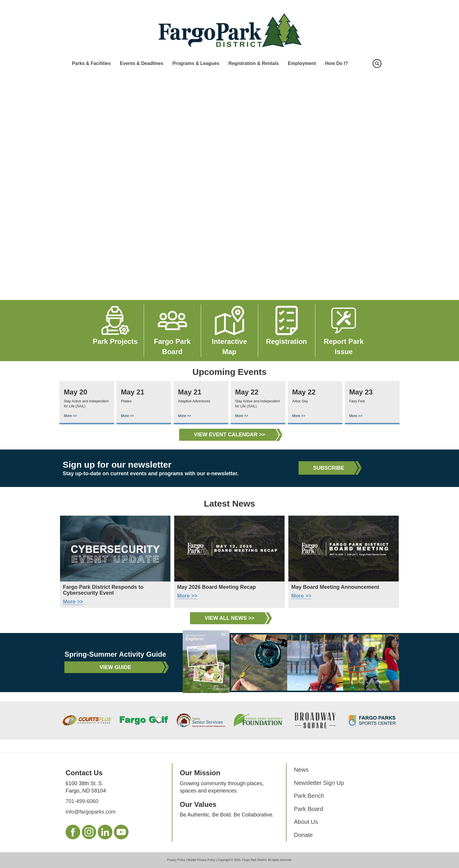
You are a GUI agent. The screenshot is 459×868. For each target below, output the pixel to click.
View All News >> (229, 618)
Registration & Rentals (254, 63)
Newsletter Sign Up (319, 783)
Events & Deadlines (142, 63)
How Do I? (337, 63)
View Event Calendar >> (229, 435)
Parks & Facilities (91, 63)
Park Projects (115, 341)
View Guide (115, 667)
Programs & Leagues (196, 63)
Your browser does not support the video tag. (229, 185)
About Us (306, 822)
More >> (70, 416)
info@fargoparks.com (91, 812)
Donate (303, 835)
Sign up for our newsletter (117, 465)
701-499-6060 (82, 801)
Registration (286, 341)
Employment (302, 63)
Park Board (309, 809)
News (301, 770)
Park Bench (309, 796)
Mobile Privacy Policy (201, 860)
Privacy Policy (176, 860)
